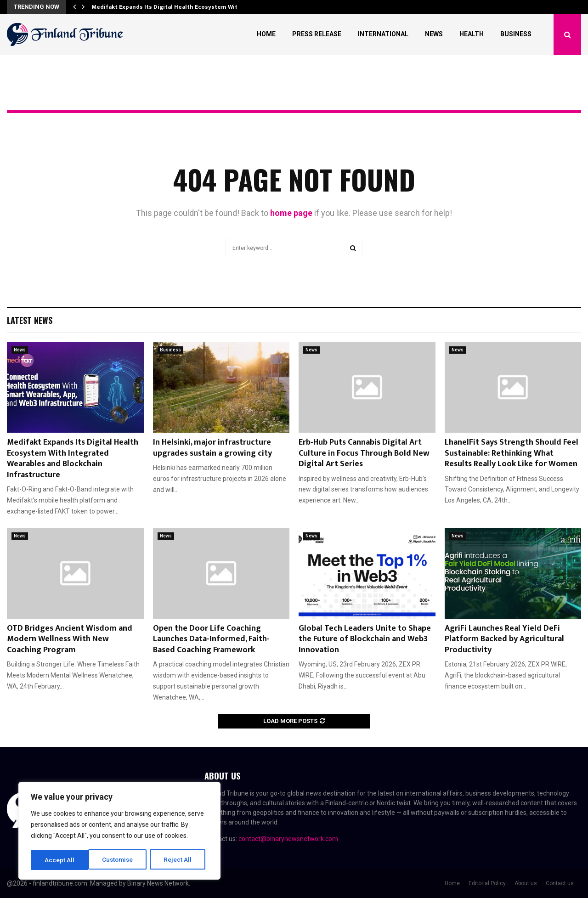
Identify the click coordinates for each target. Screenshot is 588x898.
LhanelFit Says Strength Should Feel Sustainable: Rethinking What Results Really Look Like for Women (512, 453)
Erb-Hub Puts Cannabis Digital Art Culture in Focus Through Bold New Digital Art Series (364, 453)
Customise (60, 860)
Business (516, 34)
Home (266, 34)
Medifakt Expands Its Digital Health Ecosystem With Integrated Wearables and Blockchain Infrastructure (73, 458)
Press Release (317, 34)
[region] (119, 831)
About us (526, 883)
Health (472, 34)
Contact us (560, 883)
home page (291, 213)
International (383, 34)
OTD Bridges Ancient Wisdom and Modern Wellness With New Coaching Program (70, 639)
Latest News (30, 320)
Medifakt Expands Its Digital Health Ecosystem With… (169, 7)
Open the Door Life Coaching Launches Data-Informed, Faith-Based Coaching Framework (211, 639)
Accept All (180, 860)
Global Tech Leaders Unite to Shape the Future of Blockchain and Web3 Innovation (365, 639)
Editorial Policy (487, 883)
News (434, 34)
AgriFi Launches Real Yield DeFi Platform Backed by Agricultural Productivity (504, 639)
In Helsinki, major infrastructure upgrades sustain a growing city (212, 448)
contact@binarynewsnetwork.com (288, 839)
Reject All (121, 860)
